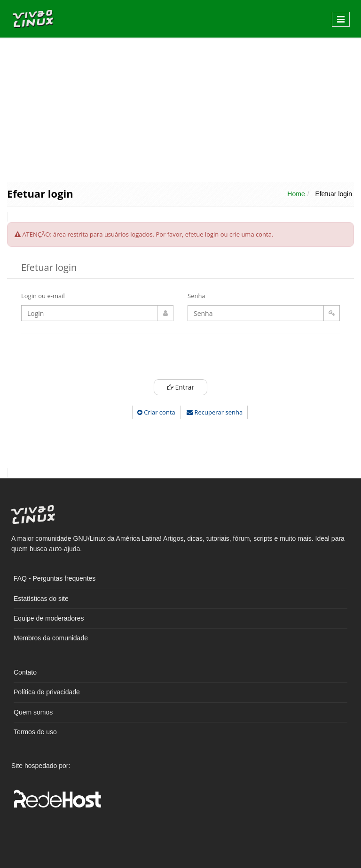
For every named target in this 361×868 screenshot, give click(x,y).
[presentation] (180, 359)
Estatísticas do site (41, 599)
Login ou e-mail (43, 296)
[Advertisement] (180, 109)
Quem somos (33, 712)
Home (296, 194)
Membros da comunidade (51, 638)
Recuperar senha (215, 412)
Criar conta (156, 412)
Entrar (180, 387)
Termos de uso (35, 732)
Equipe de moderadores (49, 618)
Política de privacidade (47, 692)
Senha (196, 296)
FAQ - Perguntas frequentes (55, 578)
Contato (25, 672)
